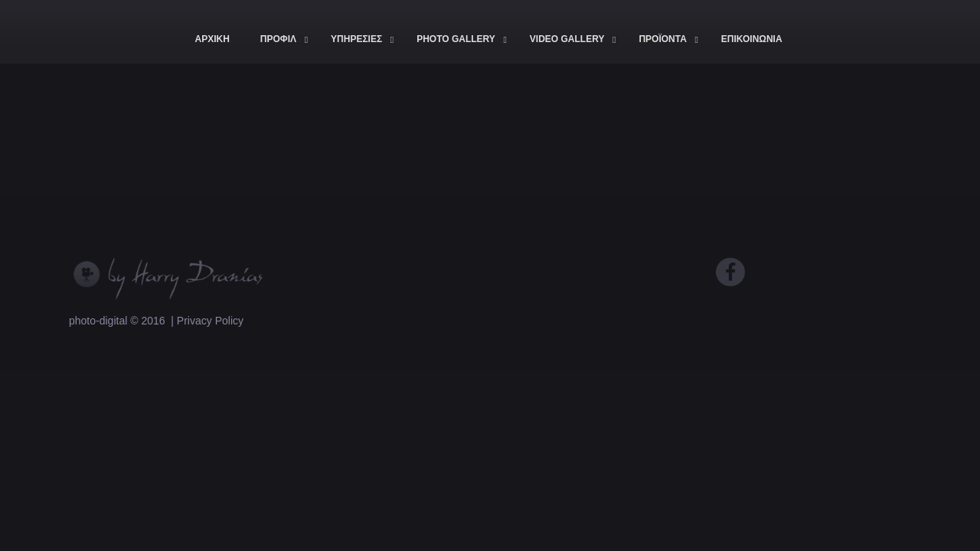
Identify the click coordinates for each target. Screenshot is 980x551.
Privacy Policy (210, 321)
